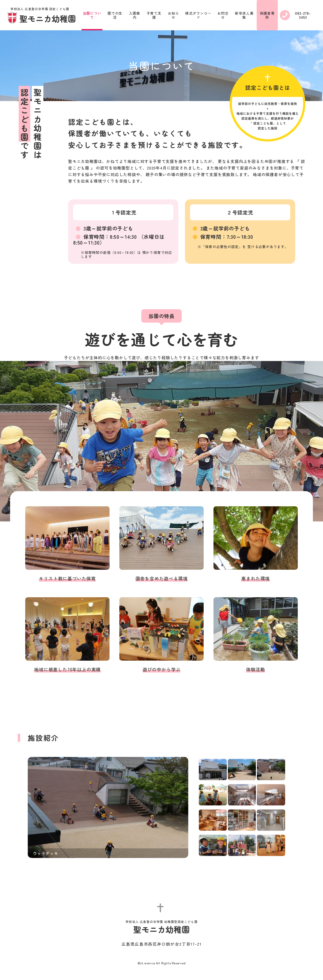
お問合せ (223, 15)
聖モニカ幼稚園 (42, 16)
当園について (92, 15)
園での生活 (115, 15)
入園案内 (134, 15)
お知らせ (173, 15)
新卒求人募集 (244, 15)
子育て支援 (154, 15)
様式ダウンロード (198, 15)
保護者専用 (267, 15)
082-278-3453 (295, 15)
